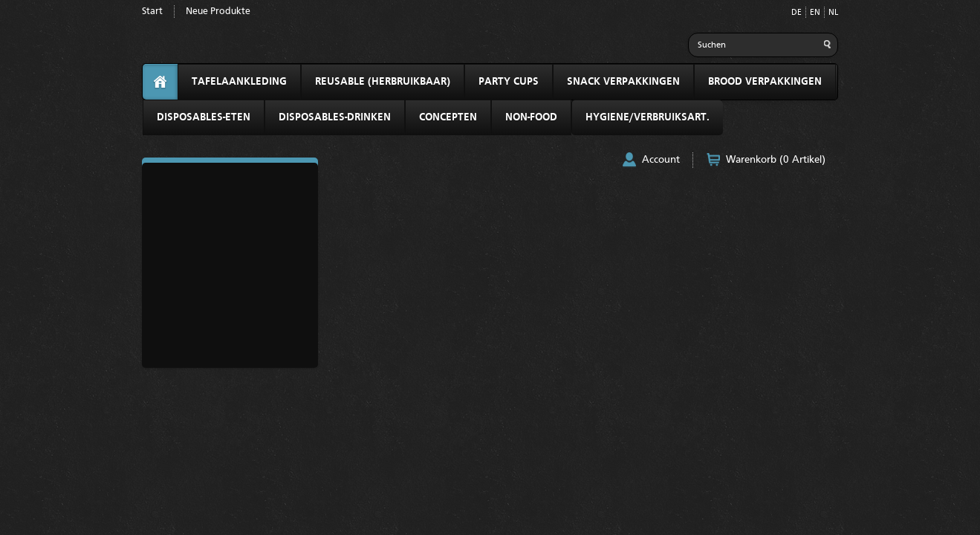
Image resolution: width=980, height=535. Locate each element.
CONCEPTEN (448, 117)
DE (796, 13)
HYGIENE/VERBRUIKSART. (648, 117)
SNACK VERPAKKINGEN (623, 82)
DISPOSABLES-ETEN (204, 117)
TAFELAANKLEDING (239, 82)
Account (661, 160)
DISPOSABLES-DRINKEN (335, 117)
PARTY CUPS (509, 82)
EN (815, 13)
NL (833, 13)
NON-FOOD (531, 117)
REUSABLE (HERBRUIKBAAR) (383, 82)
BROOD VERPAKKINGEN (765, 82)
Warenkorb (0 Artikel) (776, 160)
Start (152, 12)
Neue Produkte (218, 12)
